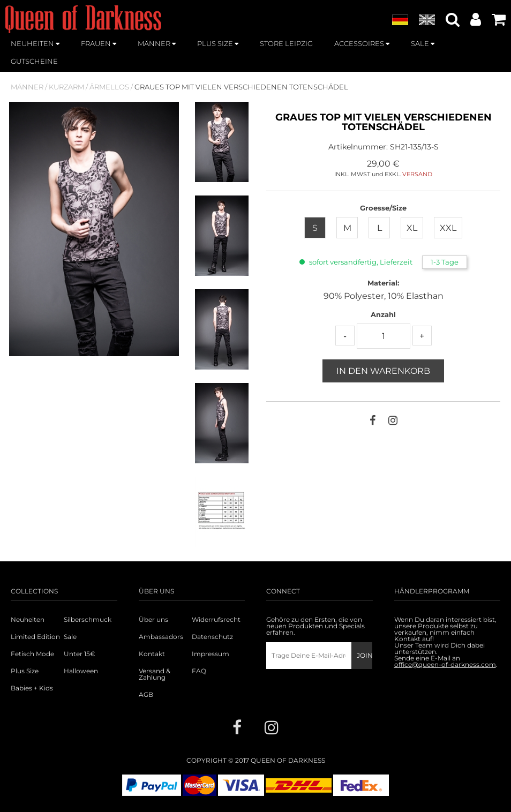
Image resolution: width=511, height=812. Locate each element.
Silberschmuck (88, 620)
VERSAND (417, 174)
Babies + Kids (32, 688)
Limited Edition (35, 637)
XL (412, 228)
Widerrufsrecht (216, 620)
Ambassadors (160, 637)
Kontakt (152, 654)
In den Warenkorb (383, 371)
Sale (70, 637)
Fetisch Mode (32, 654)
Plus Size (25, 671)
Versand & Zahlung (155, 674)
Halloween (81, 671)
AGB (146, 695)
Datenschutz (212, 637)
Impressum (211, 654)
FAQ (199, 671)
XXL (448, 228)
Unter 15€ (80, 654)
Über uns (153, 620)
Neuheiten (28, 620)
